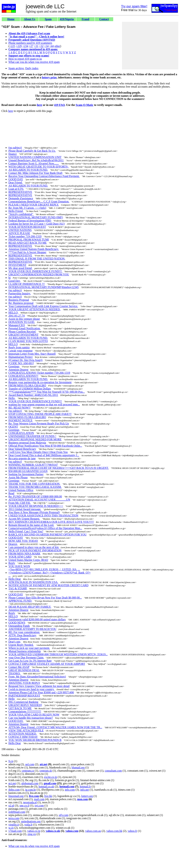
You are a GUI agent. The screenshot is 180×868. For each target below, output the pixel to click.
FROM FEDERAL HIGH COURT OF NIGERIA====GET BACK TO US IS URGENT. (59, 468)
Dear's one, (15, 642)
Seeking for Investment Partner (26, 474)
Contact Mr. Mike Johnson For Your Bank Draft (35, 173)
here (40, 105)
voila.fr (28, 825)
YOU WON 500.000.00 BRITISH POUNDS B (35, 740)
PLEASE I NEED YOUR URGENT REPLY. (34, 205)
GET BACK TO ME (20, 708)
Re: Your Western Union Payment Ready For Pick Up (39, 424)
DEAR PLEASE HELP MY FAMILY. (30, 607)
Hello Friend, (16, 211)
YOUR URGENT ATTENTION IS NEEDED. (34, 309)
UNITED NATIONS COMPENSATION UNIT (35, 157)
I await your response (20, 351)
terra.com (14, 818)
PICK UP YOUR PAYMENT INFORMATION (35, 550)
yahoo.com (72, 831)
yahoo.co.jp (34, 831)
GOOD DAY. (16, 721)
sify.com (64, 815)
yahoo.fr (132, 831)
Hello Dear (15, 579)
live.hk (48, 796)
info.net (84, 790)
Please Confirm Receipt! (22, 332)
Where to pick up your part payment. (29, 648)
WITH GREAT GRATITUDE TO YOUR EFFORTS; (39, 167)
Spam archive (16, 68)
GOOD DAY (16, 179)
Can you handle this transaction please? (31, 718)
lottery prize (49, 77)
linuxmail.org (16, 796)
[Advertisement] (150, 46)
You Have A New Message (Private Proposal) (34, 512)
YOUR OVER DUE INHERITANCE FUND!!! (36, 271)
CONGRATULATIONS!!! (23, 376)
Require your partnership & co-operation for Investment (40, 382)
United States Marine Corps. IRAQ (28, 560)
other (57, 46)
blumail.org (78, 767)
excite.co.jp (51, 777)
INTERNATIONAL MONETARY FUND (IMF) (36, 217)
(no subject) (15, 148)
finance (13, 154)
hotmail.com (67, 787)
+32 (41, 46)
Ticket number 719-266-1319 (25, 236)
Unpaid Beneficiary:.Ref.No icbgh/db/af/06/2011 (36, 160)
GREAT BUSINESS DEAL (24, 670)
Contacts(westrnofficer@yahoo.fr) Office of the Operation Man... (45, 528)
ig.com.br (30, 790)
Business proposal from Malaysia (27, 443)
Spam (48, 19)
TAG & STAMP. (18, 588)
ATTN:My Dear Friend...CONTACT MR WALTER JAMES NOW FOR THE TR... (55, 727)
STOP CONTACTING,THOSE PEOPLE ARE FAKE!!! (40, 414)
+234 (25, 46)
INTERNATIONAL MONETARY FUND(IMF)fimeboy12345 (44, 287)
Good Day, (15, 281)
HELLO (13, 344)
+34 (46, 46)
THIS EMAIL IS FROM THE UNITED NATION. (37, 259)
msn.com (83, 799)
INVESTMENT (17, 265)
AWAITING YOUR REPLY (24, 683)
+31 (36, 46)
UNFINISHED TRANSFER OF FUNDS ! (32, 436)
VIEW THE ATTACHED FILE (26, 730)
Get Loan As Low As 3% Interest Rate (30, 661)
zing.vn (32, 834)
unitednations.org (31, 821)
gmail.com (50, 783)
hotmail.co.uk (46, 787)
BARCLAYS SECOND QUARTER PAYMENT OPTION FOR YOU (47, 535)
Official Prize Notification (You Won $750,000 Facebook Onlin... (45, 446)
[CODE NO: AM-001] (21, 363)
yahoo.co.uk (53, 831)
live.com (34, 796)
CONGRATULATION (21, 433)
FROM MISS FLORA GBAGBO (27, 385)
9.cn (11, 761)
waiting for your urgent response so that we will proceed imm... (44, 404)
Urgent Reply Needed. (21, 645)
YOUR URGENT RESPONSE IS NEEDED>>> (36, 506)
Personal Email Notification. (25, 328)
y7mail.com (15, 831)
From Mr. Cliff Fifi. (20, 503)
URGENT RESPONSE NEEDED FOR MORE (35, 439)
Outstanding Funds (19, 626)
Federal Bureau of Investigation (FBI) (30, 221)
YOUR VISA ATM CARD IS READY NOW (34, 715)
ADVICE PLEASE (19, 233)
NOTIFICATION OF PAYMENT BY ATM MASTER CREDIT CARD (48, 585)
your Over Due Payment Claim (26, 658)
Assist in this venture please (24, 319)
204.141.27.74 (17, 316)
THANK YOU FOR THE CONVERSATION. (34, 484)
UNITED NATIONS (20, 230)
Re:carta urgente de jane (22, 458)
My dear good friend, (20, 268)
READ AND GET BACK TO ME (28, 243)
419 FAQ (60, 105)
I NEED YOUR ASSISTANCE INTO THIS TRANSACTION (43, 515)
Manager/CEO (17, 325)
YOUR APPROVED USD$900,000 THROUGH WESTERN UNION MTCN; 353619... (58, 654)
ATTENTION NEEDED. (23, 734)
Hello (12, 699)
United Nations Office (21, 490)
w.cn (11, 828)
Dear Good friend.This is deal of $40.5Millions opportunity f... (44, 455)
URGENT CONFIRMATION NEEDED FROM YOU (39, 274)
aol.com (30, 764)
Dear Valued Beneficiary (22, 449)
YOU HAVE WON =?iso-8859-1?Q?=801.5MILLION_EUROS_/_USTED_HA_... (44, 568)
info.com (70, 790)
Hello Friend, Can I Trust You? (26, 531)
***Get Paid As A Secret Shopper (27, 252)
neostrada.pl (30, 802)
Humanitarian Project (20, 357)
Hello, (12, 398)
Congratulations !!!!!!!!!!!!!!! (25, 711)
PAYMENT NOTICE (20, 420)
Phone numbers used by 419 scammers (30, 43)
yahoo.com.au (93, 831)
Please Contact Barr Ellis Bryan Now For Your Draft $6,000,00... (45, 598)
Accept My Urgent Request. (24, 519)
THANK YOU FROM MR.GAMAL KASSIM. (35, 487)
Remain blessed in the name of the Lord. (31, 525)
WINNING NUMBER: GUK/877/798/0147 (33, 465)
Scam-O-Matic (85, 105)
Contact (104, 19)
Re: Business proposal (21, 303)
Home (11, 19)
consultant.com (113, 771)
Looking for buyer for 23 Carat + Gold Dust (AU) (37, 224)
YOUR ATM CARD (20, 557)
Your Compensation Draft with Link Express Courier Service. (43, 306)
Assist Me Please (18, 477)
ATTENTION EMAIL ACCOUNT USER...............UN (39, 500)
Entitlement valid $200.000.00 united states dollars (37, 619)
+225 (12, 46)
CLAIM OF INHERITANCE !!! (27, 284)
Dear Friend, (16, 182)
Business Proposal (19, 300)
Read (11, 493)
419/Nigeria (67, 19)
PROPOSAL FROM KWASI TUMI (29, 240)
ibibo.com (14, 790)
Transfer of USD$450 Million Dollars (30, 389)
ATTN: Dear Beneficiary (22, 635)
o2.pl (11, 806)
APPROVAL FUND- (20, 601)
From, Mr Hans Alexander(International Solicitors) (37, 677)
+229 (19, 46)
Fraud (86, 19)
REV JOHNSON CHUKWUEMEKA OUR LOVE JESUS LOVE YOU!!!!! (51, 522)
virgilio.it (14, 825)
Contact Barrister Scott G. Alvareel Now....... (34, 163)
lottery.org (87, 796)
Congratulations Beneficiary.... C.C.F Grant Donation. (39, 201)
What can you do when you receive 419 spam (34, 62)
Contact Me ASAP (19, 667)
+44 (52, 46)
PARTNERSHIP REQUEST (24, 696)
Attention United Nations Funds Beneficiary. (34, 249)
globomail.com (30, 783)
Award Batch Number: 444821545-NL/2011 (33, 395)
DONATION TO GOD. (22, 322)
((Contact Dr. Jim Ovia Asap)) (25, 360)
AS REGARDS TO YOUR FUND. (28, 170)
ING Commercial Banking (23, 702)
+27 (31, 46)
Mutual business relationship (25, 651)
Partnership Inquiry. (20, 293)
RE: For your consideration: (24, 632)
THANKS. (15, 673)
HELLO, (13, 313)
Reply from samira (19, 347)
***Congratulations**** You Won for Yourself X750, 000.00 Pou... (47, 392)
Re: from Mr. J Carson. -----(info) (27, 208)
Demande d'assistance (21, 198)
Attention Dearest (18, 370)
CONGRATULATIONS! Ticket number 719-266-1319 (39, 373)
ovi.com (39, 806)
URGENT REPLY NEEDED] (25, 705)
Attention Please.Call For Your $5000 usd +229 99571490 (41, 692)
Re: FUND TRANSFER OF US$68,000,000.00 (35, 496)
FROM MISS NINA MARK (24, 554)
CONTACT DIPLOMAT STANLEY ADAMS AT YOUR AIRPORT (47, 664)
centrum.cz (28, 771)
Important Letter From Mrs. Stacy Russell (32, 354)
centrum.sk (46, 771)
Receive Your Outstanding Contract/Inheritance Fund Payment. (44, 176)
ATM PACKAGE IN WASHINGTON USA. (33, 582)
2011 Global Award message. (25, 509)
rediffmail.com (17, 812)
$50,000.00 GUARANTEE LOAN (28, 471)
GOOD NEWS (17, 623)
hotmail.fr (85, 787)
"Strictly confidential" (21, 214)
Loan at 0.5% (16, 189)
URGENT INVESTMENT (23, 335)
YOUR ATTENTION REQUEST (27, 227)
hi (9, 278)
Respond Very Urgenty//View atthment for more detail (39, 686)
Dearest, (13, 544)
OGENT (13, 427)
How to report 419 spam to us (25, 59)
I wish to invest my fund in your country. (31, 689)
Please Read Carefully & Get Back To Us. (32, 151)
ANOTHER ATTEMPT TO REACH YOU (32, 629)
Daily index (32, 68)
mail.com (39, 799)
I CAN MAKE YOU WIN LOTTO (28, 341)
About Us (30, 19)
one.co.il (24, 806)
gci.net (12, 783)
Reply (12, 563)
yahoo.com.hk (114, 831)
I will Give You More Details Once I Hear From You (38, 452)
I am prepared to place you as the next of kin (34, 547)
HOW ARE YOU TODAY (23, 541)
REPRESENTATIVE (20, 192)
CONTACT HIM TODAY (23, 737)
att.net (43, 764)
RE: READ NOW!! (19, 408)
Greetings (14, 366)
